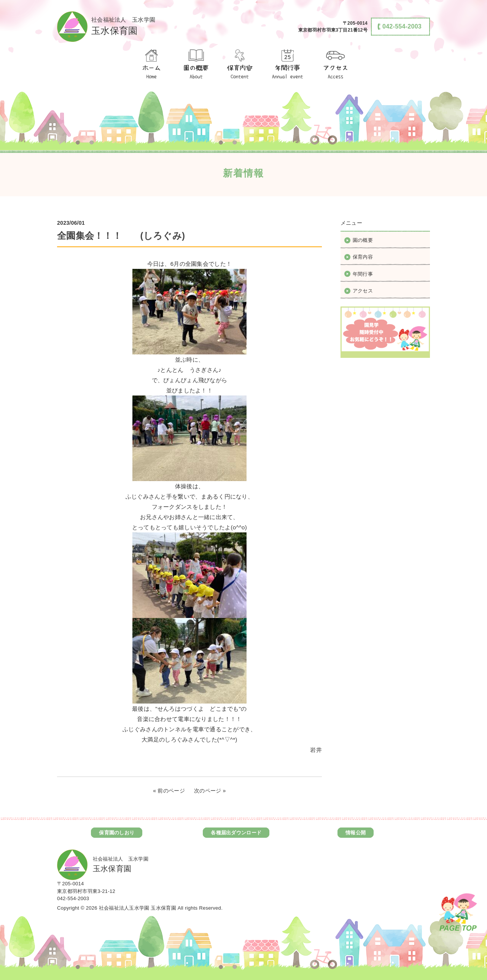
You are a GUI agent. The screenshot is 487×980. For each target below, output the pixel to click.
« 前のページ (169, 791)
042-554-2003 (73, 898)
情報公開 (356, 833)
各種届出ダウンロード (236, 833)
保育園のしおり (117, 833)
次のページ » (210, 791)
